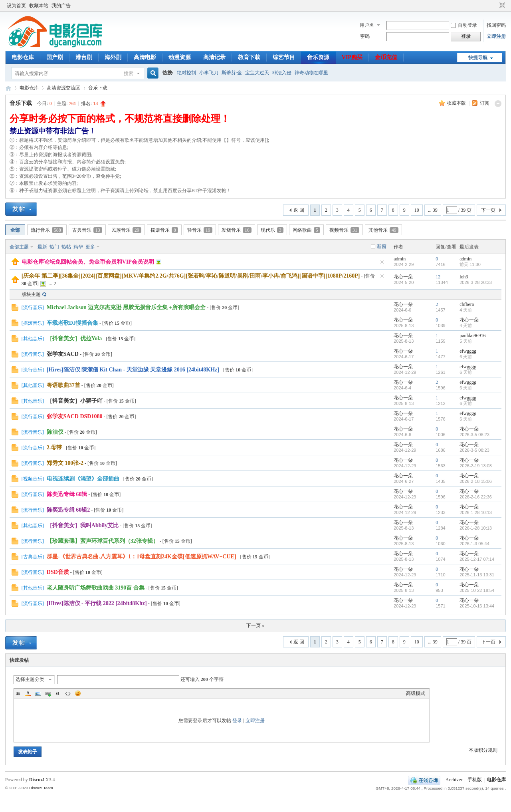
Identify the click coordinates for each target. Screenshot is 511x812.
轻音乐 (200, 230)
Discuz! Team (41, 788)
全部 (15, 230)
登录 (237, 721)
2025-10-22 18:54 (477, 590)
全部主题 (19, 247)
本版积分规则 (483, 750)
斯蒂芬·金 (232, 73)
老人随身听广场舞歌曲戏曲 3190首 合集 (96, 588)
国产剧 (55, 57)
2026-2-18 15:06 (476, 481)
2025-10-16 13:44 (477, 606)
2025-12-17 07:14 (477, 559)
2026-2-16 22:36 (476, 497)
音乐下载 (98, 88)
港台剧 (84, 57)
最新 (42, 247)
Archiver (454, 780)
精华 (78, 247)
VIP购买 (352, 57)
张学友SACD (63, 354)
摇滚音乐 (164, 230)
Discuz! (37, 780)
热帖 (66, 247)
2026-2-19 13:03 (476, 466)
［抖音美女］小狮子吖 (75, 401)
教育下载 (249, 57)
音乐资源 (318, 57)
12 (438, 277)
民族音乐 (126, 230)
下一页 (488, 210)
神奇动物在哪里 (311, 73)
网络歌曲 (306, 230)
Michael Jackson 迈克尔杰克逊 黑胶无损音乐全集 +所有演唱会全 (126, 307)
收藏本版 (457, 103)
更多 (90, 247)
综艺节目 (284, 57)
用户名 (367, 25)
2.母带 (54, 448)
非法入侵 (282, 73)
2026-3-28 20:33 (476, 282)
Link (48, 693)
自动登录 (464, 25)
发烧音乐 (237, 230)
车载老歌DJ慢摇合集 (72, 323)
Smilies (78, 693)
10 (417, 210)
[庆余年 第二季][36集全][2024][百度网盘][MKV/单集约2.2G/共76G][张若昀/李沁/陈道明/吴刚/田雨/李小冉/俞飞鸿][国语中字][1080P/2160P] (191, 276)
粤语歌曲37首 (63, 385)
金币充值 (386, 57)
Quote (58, 693)
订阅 (485, 103)
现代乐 (272, 230)
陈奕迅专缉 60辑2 (68, 510)
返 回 (299, 210)
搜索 (129, 73)
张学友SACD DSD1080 (75, 416)
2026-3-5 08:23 (474, 435)
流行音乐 (47, 230)
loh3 (464, 277)
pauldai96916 (472, 336)
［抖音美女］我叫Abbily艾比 (83, 525)
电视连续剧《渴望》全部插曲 (83, 479)
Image (38, 693)
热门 (54, 247)
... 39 (433, 210)
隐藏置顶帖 (382, 262)
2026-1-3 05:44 (474, 544)
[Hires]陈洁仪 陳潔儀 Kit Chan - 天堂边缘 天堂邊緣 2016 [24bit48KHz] (133, 370)
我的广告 (61, 6)
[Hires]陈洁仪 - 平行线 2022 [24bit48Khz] (97, 603)
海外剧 (113, 57)
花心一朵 (403, 277)
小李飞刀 (209, 73)
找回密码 (496, 25)
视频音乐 (344, 230)
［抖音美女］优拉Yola (74, 338)
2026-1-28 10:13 (476, 512)
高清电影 (145, 57)
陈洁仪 (55, 432)
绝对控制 (186, 73)
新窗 (382, 246)
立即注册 (496, 36)
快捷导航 (478, 58)
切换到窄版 (501, 6)
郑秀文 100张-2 (65, 463)
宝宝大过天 (257, 73)
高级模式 (416, 693)
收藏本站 (39, 6)
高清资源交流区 (63, 88)
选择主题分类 (30, 679)
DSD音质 (58, 572)
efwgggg (468, 351)
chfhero (467, 304)
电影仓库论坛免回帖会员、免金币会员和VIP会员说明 (88, 262)
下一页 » (255, 625)
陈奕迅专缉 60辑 (67, 494)
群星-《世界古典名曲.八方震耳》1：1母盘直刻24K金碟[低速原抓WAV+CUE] (142, 557)
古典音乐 (87, 230)
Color (28, 693)
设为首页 (16, 6)
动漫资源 (180, 57)
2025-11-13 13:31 (477, 575)
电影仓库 (23, 57)
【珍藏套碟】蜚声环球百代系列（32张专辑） (103, 541)
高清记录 (214, 57)
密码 (365, 36)
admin (400, 259)
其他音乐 (383, 230)
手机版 (475, 780)
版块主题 (31, 294)
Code (68, 693)
